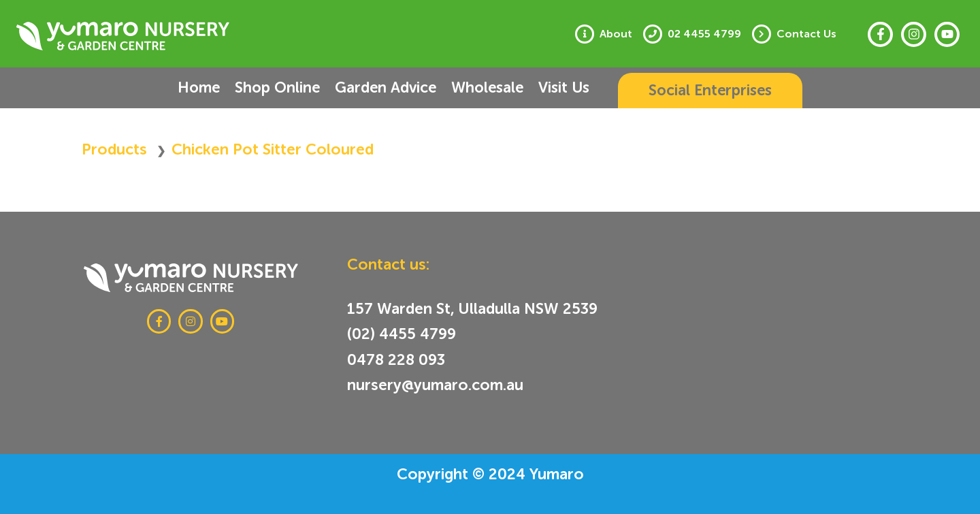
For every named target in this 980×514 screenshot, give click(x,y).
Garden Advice (386, 87)
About (616, 34)
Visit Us (564, 87)
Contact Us (806, 34)
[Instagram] (914, 34)
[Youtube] (947, 34)
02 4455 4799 (704, 34)
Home (199, 87)
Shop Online (277, 87)
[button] (710, 91)
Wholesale (487, 87)
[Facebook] (880, 34)
